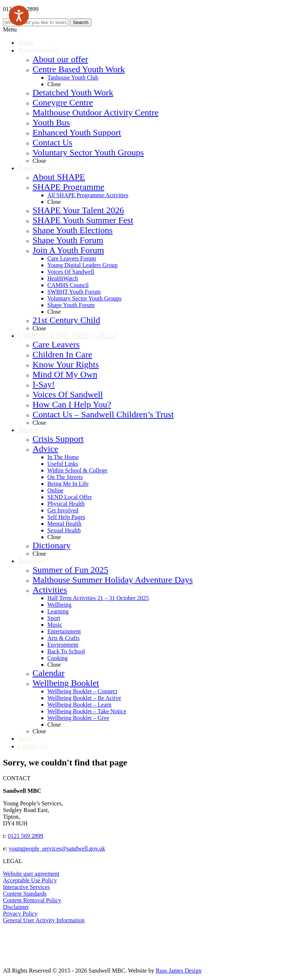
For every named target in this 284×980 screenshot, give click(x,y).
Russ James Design (179, 971)
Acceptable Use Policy (30, 880)
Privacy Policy (20, 914)
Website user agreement (31, 874)
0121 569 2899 (26, 836)
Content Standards (25, 894)
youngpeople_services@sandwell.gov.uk (57, 848)
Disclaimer (16, 907)
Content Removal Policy (32, 900)
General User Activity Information (44, 920)
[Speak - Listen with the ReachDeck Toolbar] (19, 16)
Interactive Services (26, 887)
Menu (10, 29)
